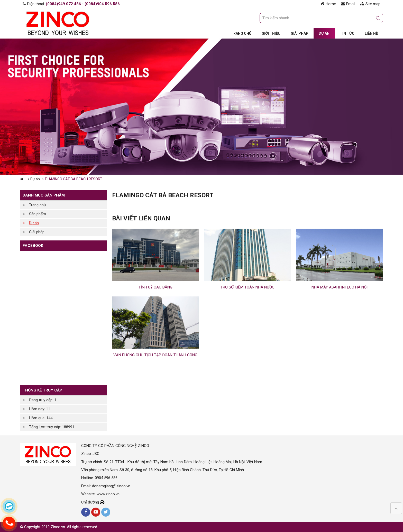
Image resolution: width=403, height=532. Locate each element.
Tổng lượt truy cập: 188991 (52, 427)
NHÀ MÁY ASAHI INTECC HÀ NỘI (340, 287)
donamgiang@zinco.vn (111, 486)
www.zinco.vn (108, 494)
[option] (201, 107)
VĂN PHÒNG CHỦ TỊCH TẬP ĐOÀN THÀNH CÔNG (155, 355)
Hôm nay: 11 (40, 409)
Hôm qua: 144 (41, 418)
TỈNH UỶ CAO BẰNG (155, 287)
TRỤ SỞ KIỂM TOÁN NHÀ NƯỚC (248, 287)
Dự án (35, 179)
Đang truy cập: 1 (43, 400)
